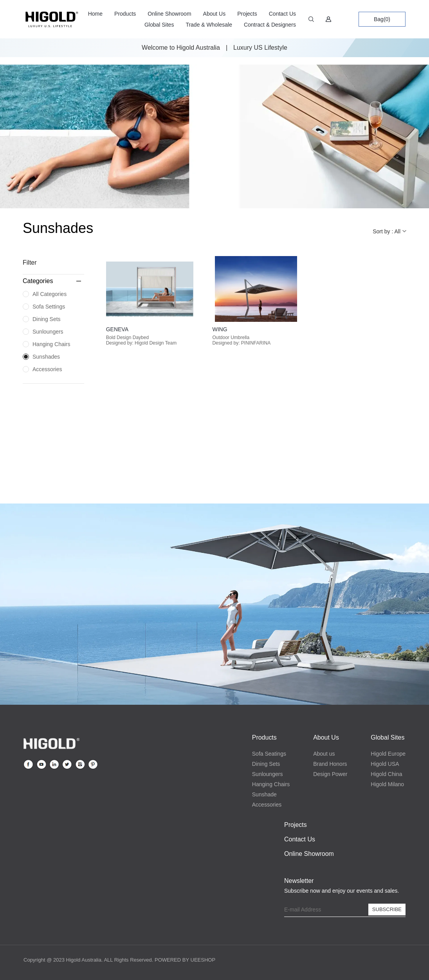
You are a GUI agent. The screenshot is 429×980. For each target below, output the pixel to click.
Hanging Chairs (271, 784)
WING (220, 329)
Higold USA (385, 764)
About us (324, 754)
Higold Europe (388, 754)
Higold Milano (387, 784)
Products (125, 14)
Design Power (330, 774)
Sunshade (264, 794)
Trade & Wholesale (209, 25)
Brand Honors (330, 764)
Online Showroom (169, 14)
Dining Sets (266, 764)
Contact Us (282, 14)
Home (95, 14)
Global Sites (159, 25)
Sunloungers (268, 774)
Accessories (267, 805)
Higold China (386, 774)
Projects (247, 14)
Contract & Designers (270, 25)
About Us (214, 14)
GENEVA (117, 329)
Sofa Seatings (269, 754)
